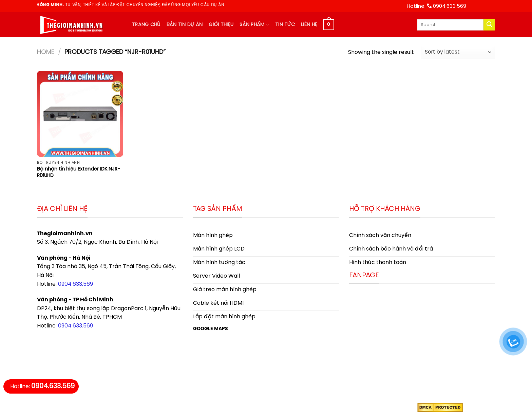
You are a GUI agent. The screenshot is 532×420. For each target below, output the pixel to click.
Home (46, 52)
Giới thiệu (221, 25)
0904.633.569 (75, 284)
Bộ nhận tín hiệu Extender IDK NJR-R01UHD (79, 172)
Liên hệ (309, 25)
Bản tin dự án (185, 25)
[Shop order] (458, 52)
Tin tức (285, 25)
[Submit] (489, 25)
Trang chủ (146, 25)
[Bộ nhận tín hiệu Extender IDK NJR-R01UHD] (80, 114)
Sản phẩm (254, 25)
